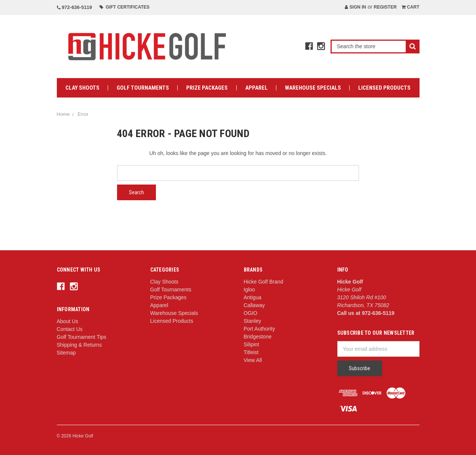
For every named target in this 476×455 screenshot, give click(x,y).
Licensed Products (384, 88)
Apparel (257, 88)
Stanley (253, 321)
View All (253, 360)
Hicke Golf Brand (264, 282)
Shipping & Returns (79, 345)
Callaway (254, 305)
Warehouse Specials (313, 88)
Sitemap (66, 353)
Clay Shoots (82, 88)
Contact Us (70, 329)
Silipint (251, 344)
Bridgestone (258, 337)
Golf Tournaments (143, 88)
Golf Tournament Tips (82, 337)
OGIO (251, 313)
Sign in (355, 7)
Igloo (249, 290)
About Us (68, 321)
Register (385, 7)
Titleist (251, 352)
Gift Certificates (125, 7)
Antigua (253, 297)
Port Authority (260, 329)
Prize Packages (207, 88)
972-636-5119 (75, 7)
